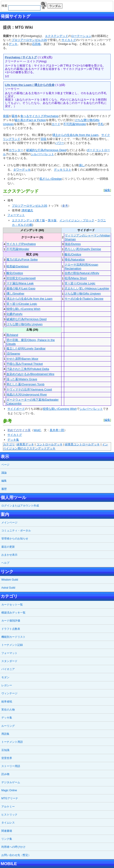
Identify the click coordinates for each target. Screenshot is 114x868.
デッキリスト (63, 170)
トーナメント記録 (12, 645)
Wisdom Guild (10, 580)
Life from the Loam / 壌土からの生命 (30, 85)
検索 (43, 5)
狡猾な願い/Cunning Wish (23, 309)
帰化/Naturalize (75, 259)
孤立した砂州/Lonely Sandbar (26, 348)
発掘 (6, 116)
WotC (37, 430)
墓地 (15, 116)
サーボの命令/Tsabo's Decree (84, 299)
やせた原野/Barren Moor (22, 359)
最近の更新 (8, 547)
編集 (107, 190)
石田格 (36, 44)
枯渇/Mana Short (76, 278)
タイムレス (8, 823)
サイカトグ (69, 40)
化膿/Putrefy (15, 314)
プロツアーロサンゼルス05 (29, 40)
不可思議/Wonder (75, 124)
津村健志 (27, 210)
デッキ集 (13, 440)
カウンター (16, 150)
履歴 (4, 489)
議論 (4, 473)
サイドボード (16, 409)
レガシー (7, 685)
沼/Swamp (13, 354)
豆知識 (5, 750)
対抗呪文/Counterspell (21, 278)
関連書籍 (7, 831)
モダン (5, 677)
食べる (25, 116)
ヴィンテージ (9, 693)
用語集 (5, 734)
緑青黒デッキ (25, 444)
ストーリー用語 (11, 766)
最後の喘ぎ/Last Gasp (21, 288)
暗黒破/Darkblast (18, 266)
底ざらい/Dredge (50, 179)
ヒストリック (9, 815)
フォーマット (16, 215)
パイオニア (8, 669)
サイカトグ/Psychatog (44, 116)
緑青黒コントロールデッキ (82, 444)
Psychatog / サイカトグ (21, 57)
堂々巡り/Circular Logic (80, 283)
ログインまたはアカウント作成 (20, 506)
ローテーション (81, 36)
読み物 (5, 774)
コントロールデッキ (50, 444)
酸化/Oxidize (73, 254)
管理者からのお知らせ (15, 539)
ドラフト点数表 (11, 629)
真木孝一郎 (57, 430)
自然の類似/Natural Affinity (82, 273)
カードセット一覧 (12, 605)
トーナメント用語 (12, 742)
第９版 (52, 220)
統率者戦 (7, 702)
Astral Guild (8, 588)
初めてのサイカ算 (19, 430)
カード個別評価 (11, 621)
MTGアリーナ (10, 798)
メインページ (9, 523)
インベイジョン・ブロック (77, 220)
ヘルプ (5, 563)
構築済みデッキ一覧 (13, 613)
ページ (5, 465)
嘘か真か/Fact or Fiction (30, 120)
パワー (60, 143)
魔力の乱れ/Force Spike (22, 259)
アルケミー (8, 807)
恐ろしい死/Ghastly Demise (83, 249)
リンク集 (7, 839)
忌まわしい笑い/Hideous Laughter (87, 288)
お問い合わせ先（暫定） (16, 855)
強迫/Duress (73, 244)
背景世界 (7, 758)
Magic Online (9, 790)
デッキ (13, 44)
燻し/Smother (15, 294)
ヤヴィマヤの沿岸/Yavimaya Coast (29, 389)
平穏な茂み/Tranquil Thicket (25, 364)
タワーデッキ (22, 170)
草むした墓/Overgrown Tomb (25, 384)
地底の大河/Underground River (27, 395)
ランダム (55, 6)
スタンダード (9, 661)
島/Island (12, 335)
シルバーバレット (42, 154)
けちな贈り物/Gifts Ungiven (83, 294)
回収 (44, 139)
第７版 (41, 220)
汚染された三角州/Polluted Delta (28, 369)
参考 (65, 206)
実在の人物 (8, 710)
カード (56, 124)
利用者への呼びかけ (13, 847)
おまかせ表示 (9, 555)
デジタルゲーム (11, 782)
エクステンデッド (57, 36)
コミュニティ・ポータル (16, 531)
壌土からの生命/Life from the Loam (75, 135)
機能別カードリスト (13, 637)
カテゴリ (9, 444)
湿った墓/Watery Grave (22, 379)
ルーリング (8, 726)
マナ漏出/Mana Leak (20, 283)
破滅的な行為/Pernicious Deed (46, 150)
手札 (101, 124)
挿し (82, 165)
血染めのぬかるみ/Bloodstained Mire (30, 374)
